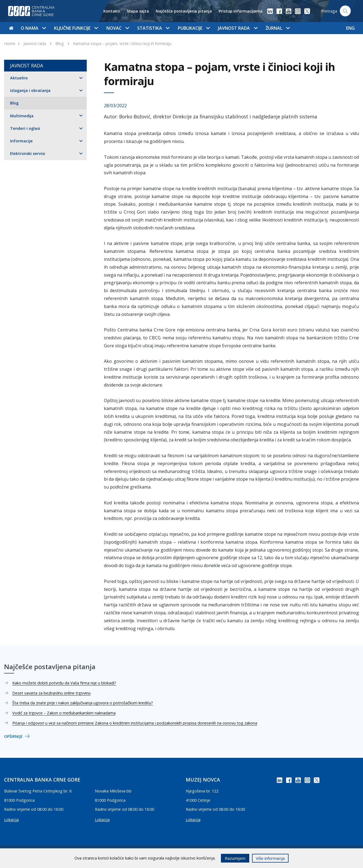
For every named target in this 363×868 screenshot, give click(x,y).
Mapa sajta (138, 11)
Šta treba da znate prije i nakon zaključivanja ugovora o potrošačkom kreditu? (83, 703)
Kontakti (112, 11)
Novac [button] (118, 28)
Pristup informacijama (241, 11)
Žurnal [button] (278, 28)
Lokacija (11, 820)
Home (10, 44)
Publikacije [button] (194, 28)
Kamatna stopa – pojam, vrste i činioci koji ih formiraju (122, 44)
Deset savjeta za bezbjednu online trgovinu (51, 693)
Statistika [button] (153, 28)
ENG (350, 28)
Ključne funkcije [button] (76, 28)
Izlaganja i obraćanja (30, 90)
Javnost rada (35, 44)
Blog (60, 44)
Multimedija (22, 116)
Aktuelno (19, 78)
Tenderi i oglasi (25, 128)
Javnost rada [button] (238, 28)
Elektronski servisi (28, 153)
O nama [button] (33, 28)
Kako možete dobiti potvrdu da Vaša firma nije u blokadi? (64, 683)
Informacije (21, 141)
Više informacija (270, 858)
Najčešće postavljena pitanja (184, 11)
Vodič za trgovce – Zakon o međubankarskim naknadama (64, 713)
